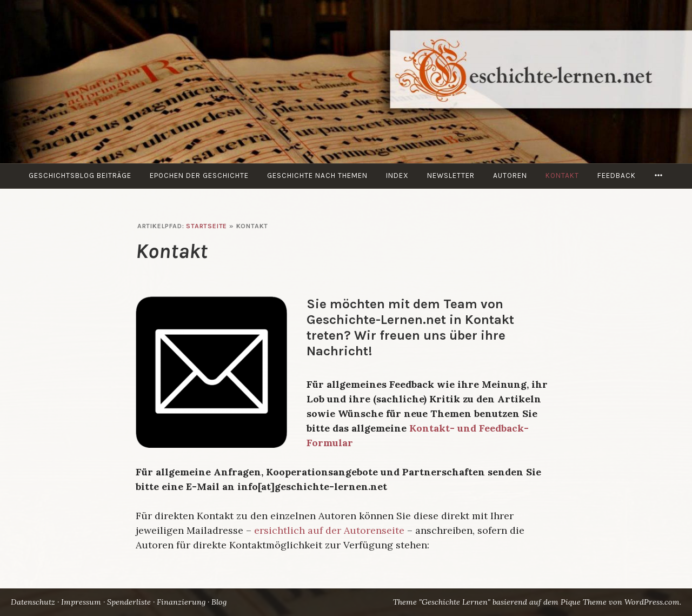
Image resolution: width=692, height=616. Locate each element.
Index (397, 175)
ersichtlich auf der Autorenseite (329, 530)
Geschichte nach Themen (317, 175)
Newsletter (451, 175)
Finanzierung (181, 602)
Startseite (207, 226)
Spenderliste (129, 602)
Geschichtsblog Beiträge (80, 175)
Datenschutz (33, 602)
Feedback (617, 175)
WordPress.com (652, 602)
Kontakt (562, 175)
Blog (219, 602)
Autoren (510, 175)
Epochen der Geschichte (199, 175)
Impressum (81, 602)
